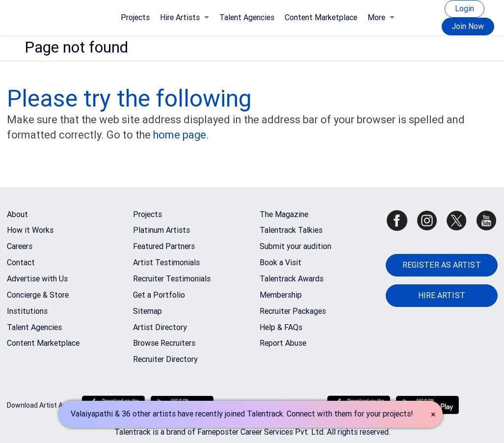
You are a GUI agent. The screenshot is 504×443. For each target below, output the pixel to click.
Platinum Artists (161, 230)
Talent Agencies (247, 17)
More (381, 17)
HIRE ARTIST (442, 295)
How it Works (30, 230)
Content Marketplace (321, 17)
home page (180, 135)
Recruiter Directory (165, 359)
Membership (281, 295)
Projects (135, 17)
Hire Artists (185, 17)
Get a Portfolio (159, 295)
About (17, 214)
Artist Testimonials (166, 263)
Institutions (27, 311)
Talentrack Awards (292, 279)
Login (464, 9)
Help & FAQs (281, 327)
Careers (20, 246)
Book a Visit (280, 263)
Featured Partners (164, 246)
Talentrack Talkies (291, 230)
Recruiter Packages (293, 311)
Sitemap (147, 311)
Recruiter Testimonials (172, 279)
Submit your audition (295, 246)
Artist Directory (160, 327)
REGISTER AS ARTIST (442, 265)
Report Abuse (283, 343)
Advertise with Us (37, 279)
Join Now (468, 26)
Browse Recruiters (164, 343)
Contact (21, 263)
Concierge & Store (38, 295)
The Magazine (284, 214)
